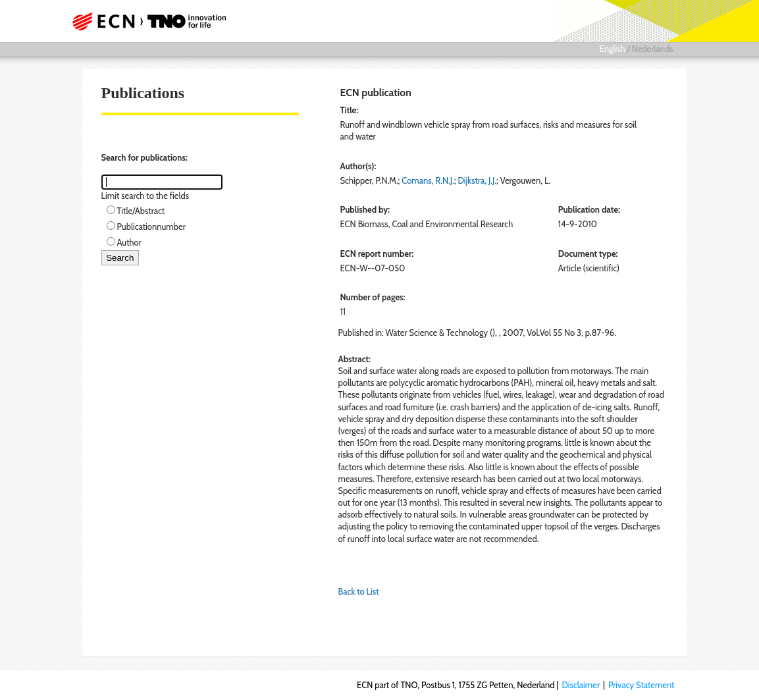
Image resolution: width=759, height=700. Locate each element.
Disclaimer (581, 685)
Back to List (359, 591)
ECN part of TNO (153, 21)
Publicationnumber (151, 227)
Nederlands (653, 49)
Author (129, 242)
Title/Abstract (141, 211)
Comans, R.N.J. (428, 180)
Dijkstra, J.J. (478, 180)
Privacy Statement (641, 685)
